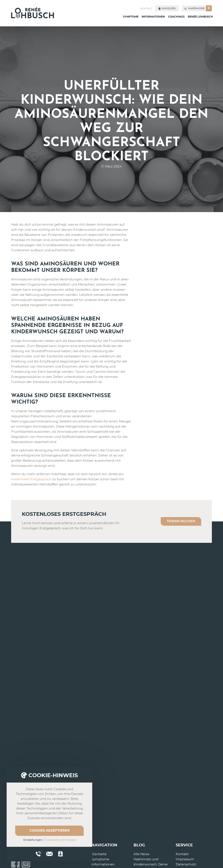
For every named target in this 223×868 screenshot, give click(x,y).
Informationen (153, 17)
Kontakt (146, 9)
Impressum (185, 859)
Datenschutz (186, 864)
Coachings (176, 17)
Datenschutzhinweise (60, 840)
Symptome (131, 17)
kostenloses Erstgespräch (31, 479)
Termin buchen (181, 521)
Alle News (141, 854)
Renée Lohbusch (200, 17)
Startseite (99, 854)
